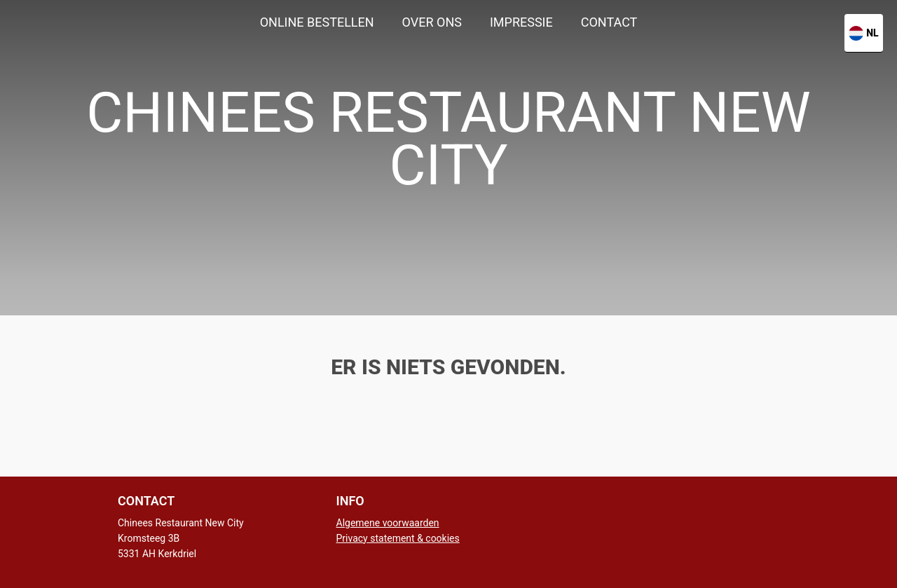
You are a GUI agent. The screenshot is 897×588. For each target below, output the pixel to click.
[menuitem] (317, 23)
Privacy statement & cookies (398, 538)
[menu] (448, 22)
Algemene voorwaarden (388, 523)
